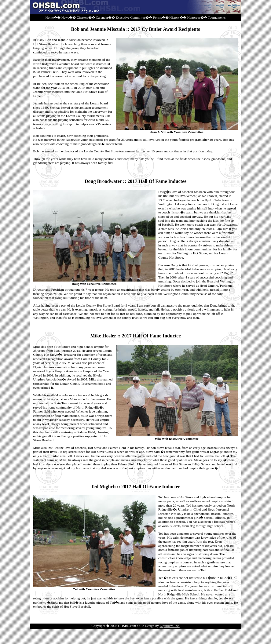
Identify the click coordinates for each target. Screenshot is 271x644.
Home (50, 17)
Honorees (194, 17)
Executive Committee (131, 17)
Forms (157, 17)
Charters (82, 17)
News (65, 17)
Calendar (102, 17)
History (174, 17)
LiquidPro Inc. (170, 626)
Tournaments (217, 17)
